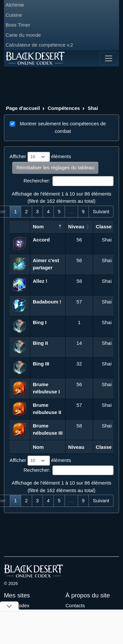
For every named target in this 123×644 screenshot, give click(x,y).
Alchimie (15, 5)
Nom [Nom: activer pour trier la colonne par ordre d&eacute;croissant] (38, 227)
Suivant (101, 211)
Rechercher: (69, 181)
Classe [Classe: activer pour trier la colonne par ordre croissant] (104, 227)
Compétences (64, 108)
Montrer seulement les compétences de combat (63, 127)
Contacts (75, 605)
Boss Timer (18, 25)
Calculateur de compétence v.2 (39, 45)
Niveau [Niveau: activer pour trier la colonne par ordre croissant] (76, 227)
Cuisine (14, 15)
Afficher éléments (40, 157)
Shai (93, 108)
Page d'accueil (23, 108)
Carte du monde (23, 35)
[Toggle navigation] (109, 58)
